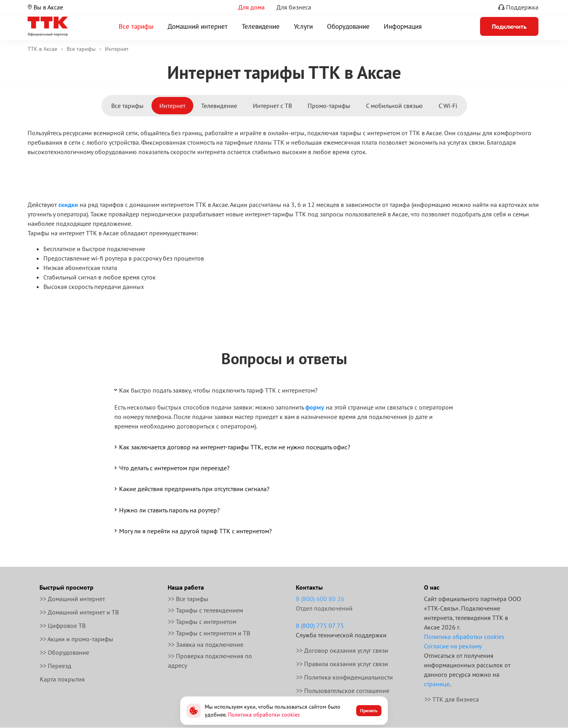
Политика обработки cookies (464, 637)
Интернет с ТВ (272, 106)
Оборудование (348, 26)
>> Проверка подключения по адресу (210, 661)
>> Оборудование (64, 652)
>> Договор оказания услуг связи (342, 650)
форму (315, 407)
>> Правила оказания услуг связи (342, 664)
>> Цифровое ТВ (63, 626)
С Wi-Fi (448, 106)
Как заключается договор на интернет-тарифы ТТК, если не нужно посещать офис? (232, 447)
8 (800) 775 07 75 (320, 626)
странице (437, 684)
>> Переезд (56, 666)
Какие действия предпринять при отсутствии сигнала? (191, 489)
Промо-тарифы (329, 106)
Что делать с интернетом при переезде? (171, 468)
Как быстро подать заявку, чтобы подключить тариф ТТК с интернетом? (215, 390)
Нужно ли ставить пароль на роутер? (166, 510)
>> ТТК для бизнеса (452, 699)
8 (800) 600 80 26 (320, 599)
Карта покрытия (62, 679)
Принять (369, 710)
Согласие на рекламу (453, 646)
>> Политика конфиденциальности (345, 677)
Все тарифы (136, 26)
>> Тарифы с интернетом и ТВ (209, 633)
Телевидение (261, 26)
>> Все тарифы (188, 599)
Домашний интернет (198, 26)
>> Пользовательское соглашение (343, 691)
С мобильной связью (394, 106)
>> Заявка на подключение (206, 644)
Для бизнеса (294, 7)
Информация (403, 26)
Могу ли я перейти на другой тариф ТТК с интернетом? (192, 531)
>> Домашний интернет (72, 599)
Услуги (303, 26)
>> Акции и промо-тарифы (77, 639)
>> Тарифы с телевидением (206, 610)
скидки (68, 205)
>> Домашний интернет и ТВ (79, 612)
